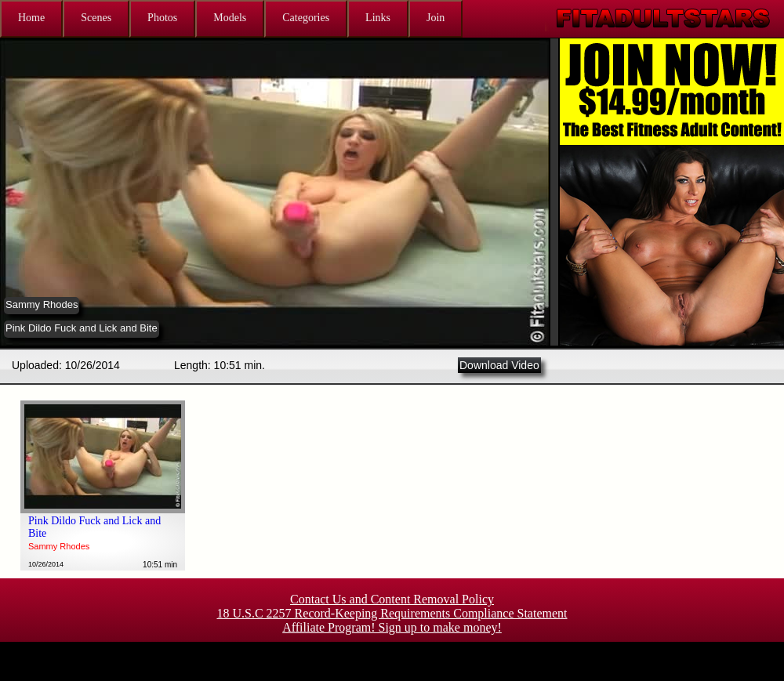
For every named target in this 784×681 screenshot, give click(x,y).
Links (378, 18)
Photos (162, 18)
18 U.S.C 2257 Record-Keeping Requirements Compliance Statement (392, 613)
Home (31, 18)
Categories (306, 18)
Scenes (96, 18)
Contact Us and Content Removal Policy (392, 599)
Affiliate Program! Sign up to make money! (392, 627)
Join (436, 18)
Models (230, 18)
